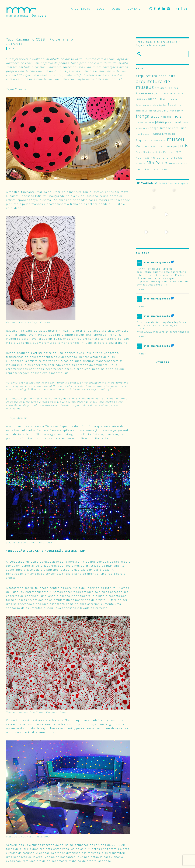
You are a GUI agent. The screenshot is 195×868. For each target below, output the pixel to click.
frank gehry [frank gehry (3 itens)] (176, 111)
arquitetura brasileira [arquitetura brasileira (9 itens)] (156, 76)
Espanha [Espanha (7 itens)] (174, 104)
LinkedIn (164, 9)
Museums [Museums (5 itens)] (143, 146)
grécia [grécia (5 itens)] (155, 117)
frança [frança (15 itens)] (143, 116)
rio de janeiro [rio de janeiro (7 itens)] (162, 157)
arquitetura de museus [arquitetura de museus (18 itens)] (153, 84)
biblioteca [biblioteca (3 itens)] (141, 99)
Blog (101, 9)
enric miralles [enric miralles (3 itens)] (158, 105)
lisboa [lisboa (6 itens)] (156, 134)
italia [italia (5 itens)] (139, 122)
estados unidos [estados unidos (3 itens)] (144, 111)
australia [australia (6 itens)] (177, 93)
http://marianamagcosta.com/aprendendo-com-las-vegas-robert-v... (165, 265)
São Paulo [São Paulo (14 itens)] (157, 163)
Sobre (116, 9)
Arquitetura (80, 9)
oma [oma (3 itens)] (153, 146)
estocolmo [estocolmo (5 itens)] (161, 110)
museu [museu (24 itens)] (176, 139)
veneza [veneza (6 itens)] (174, 163)
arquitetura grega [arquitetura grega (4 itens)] (167, 88)
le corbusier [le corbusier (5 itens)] (177, 128)
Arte (12, 48)
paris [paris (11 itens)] (183, 146)
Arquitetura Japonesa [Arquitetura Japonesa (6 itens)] (152, 93)
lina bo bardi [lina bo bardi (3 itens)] (143, 134)
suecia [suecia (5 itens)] (140, 163)
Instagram (151, 9)
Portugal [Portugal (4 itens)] (169, 152)
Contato (134, 9)
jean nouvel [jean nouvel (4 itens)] (173, 122)
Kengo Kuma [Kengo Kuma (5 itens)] (159, 128)
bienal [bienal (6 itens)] (153, 99)
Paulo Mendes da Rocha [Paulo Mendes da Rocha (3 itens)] (149, 152)
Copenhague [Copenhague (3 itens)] (143, 105)
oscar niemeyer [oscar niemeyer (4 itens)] (167, 146)
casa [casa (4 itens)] (174, 99)
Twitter (159, 9)
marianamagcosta (157, 245)
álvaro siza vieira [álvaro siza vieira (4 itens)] (156, 169)
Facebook (155, 9)
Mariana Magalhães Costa (26, 12)
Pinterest (168, 9)
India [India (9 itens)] (177, 116)
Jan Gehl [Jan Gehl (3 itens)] (149, 122)
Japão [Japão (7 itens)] (160, 122)
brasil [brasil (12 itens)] (164, 98)
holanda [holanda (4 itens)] (166, 117)
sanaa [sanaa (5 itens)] (178, 158)
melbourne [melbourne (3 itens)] (160, 140)
